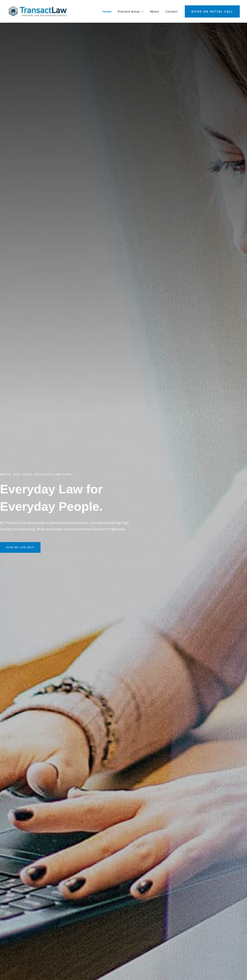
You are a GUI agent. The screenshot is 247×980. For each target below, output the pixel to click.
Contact (171, 11)
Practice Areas (131, 11)
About (155, 11)
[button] (212, 11)
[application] (142, 11)
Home (107, 11)
